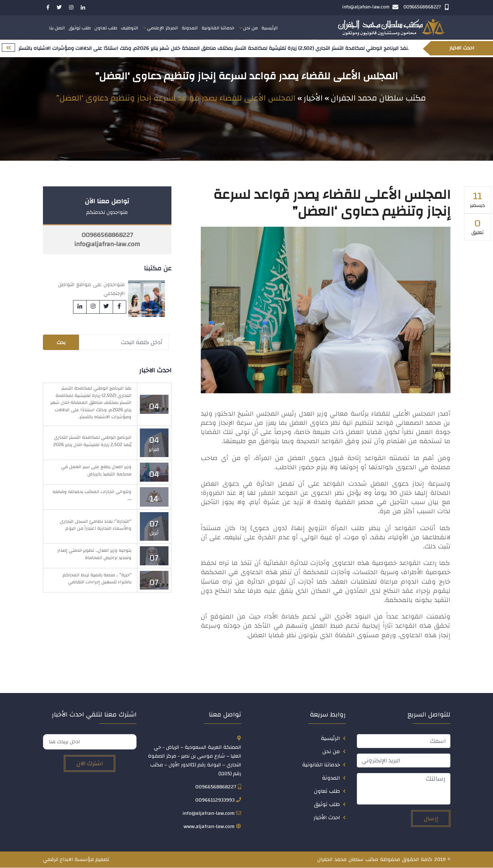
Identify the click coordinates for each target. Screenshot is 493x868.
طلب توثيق (80, 28)
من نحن (251, 28)
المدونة (190, 28)
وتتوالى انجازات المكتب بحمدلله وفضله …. (92, 496)
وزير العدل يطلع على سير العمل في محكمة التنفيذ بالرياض (96, 471)
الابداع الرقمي (58, 860)
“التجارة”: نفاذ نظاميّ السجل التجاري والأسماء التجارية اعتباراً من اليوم (96, 525)
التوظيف (130, 28)
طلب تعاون (106, 28)
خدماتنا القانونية (218, 28)
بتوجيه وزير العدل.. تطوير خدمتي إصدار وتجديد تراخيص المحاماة (94, 554)
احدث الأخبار (327, 818)
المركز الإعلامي (162, 28)
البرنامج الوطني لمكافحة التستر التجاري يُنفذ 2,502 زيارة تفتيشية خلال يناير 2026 (92, 441)
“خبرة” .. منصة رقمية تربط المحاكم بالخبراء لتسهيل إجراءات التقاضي (97, 579)
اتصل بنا (57, 28)
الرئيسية (270, 28)
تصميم (102, 860)
